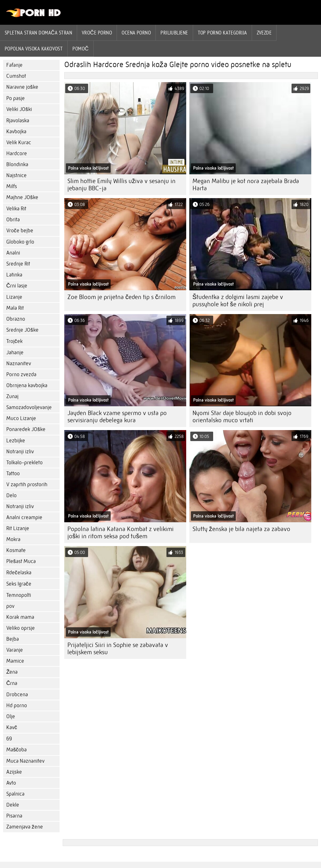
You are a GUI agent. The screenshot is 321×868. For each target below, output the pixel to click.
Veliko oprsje (21, 628)
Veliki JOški (19, 109)
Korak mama (20, 617)
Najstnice (16, 175)
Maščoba (16, 750)
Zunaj (12, 396)
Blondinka (17, 164)
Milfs (12, 186)
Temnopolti (19, 595)
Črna (12, 683)
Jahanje (15, 352)
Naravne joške (22, 87)
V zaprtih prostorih (27, 484)
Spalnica (15, 794)
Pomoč (81, 49)
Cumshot (16, 76)
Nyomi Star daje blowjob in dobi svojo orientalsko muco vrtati (242, 417)
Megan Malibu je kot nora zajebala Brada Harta (246, 185)
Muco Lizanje (21, 418)
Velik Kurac (19, 142)
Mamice (15, 661)
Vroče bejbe (20, 231)
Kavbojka (16, 132)
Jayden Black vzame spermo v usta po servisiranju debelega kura (117, 417)
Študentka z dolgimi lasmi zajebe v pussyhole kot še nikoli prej (238, 301)
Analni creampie (24, 517)
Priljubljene (174, 33)
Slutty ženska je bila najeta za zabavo (241, 529)
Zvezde (264, 33)
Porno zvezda (21, 374)
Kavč (12, 727)
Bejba (13, 639)
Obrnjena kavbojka (27, 385)
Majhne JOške (22, 197)
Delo (11, 495)
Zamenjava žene (25, 827)
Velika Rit (16, 209)
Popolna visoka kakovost (34, 49)
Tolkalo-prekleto (24, 463)
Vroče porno (97, 33)
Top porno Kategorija (222, 33)
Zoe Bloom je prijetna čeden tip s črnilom (121, 297)
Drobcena (17, 694)
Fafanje (14, 65)
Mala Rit (15, 308)
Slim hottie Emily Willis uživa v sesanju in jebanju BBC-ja (121, 185)
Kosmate (16, 550)
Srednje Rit (18, 264)
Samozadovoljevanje (29, 407)
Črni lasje (17, 286)
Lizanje (14, 297)
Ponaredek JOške (26, 429)
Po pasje (16, 98)
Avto (11, 783)
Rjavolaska (18, 121)
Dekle (13, 805)
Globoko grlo (20, 242)
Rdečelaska (19, 573)
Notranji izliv (20, 452)
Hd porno (17, 705)
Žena (12, 672)
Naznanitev (19, 363)
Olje (11, 716)
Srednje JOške (22, 330)
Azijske (14, 772)
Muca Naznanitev (25, 761)
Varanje (15, 650)
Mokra (13, 539)
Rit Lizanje (18, 528)
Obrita (13, 220)
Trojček (14, 341)
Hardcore (17, 153)
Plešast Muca (21, 561)
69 (9, 739)
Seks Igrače (19, 584)
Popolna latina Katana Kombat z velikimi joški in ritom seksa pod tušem (121, 533)
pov (10, 606)
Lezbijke (16, 441)
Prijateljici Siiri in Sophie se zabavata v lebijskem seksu (118, 649)
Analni (13, 253)
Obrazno (16, 319)
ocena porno (136, 33)
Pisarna (14, 816)
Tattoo (13, 473)
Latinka (14, 275)
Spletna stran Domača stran (38, 33)
